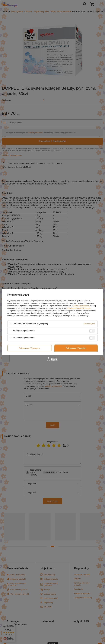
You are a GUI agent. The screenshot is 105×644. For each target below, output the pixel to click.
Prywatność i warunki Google (79, 308)
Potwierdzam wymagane (30, 348)
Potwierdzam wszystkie (76, 348)
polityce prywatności (81, 306)
